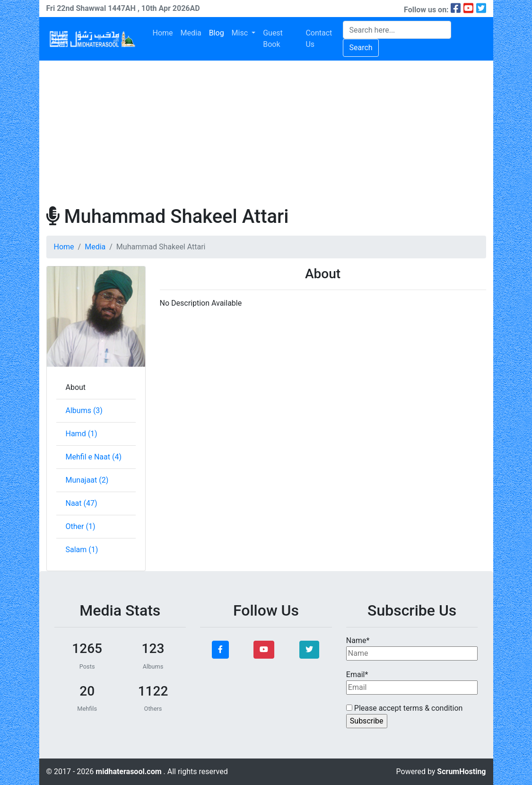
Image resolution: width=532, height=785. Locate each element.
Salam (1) (82, 550)
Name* (412, 648)
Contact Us (319, 39)
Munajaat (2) (87, 480)
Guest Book (273, 39)
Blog (217, 33)
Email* (412, 682)
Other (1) (81, 526)
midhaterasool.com (129, 772)
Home (163, 33)
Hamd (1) (82, 434)
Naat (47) (82, 503)
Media (191, 33)
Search (361, 48)
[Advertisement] (266, 132)
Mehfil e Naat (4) (94, 457)
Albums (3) (84, 410)
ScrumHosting (461, 772)
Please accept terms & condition (405, 708)
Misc (241, 33)
